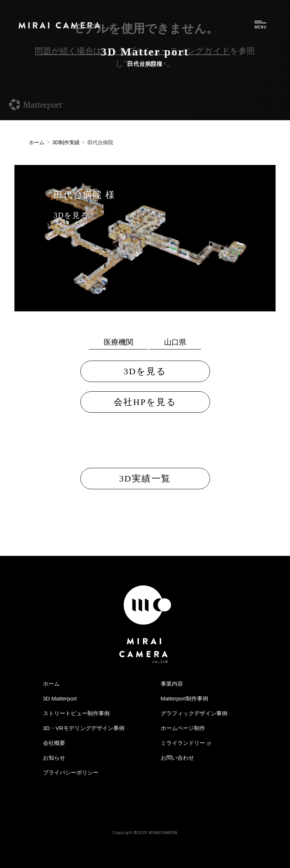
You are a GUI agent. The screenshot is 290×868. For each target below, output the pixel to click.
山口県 (175, 342)
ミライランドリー (186, 743)
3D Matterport (60, 698)
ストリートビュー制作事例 (76, 713)
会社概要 (54, 743)
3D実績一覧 (145, 479)
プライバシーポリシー (71, 772)
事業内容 (172, 684)
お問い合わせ (177, 758)
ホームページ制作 (183, 728)
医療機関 (119, 342)
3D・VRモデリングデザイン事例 (84, 728)
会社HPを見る (145, 402)
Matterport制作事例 (184, 698)
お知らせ (54, 758)
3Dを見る (71, 215)
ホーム (51, 684)
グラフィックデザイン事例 (194, 713)
